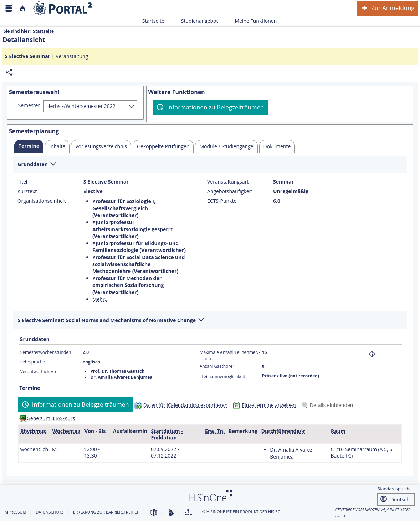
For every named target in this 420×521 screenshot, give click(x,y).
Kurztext (27, 191)
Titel (22, 182)
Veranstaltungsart (228, 182)
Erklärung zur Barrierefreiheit (107, 512)
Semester (29, 105)
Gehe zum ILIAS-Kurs (51, 418)
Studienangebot (196, 21)
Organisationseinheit (42, 201)
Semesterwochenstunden (46, 352)
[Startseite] (22, 8)
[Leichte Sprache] (154, 513)
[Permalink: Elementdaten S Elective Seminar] (9, 73)
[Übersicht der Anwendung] (188, 513)
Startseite (153, 21)
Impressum (15, 512)
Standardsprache (395, 489)
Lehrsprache (33, 362)
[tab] (29, 146)
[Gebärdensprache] (171, 513)
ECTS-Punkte (222, 201)
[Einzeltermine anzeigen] (266, 405)
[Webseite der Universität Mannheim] (63, 8)
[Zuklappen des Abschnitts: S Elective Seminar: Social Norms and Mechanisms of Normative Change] (210, 321)
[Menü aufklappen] (9, 8)
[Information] (372, 354)
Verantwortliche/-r (39, 372)
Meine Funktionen (252, 21)
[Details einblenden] (329, 405)
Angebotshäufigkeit (230, 191)
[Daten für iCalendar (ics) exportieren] (183, 405)
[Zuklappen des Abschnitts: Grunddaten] (210, 165)
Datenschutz (50, 512)
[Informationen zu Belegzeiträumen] (210, 108)
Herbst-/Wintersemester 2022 (81, 106)
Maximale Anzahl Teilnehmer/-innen (230, 355)
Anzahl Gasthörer (217, 366)
